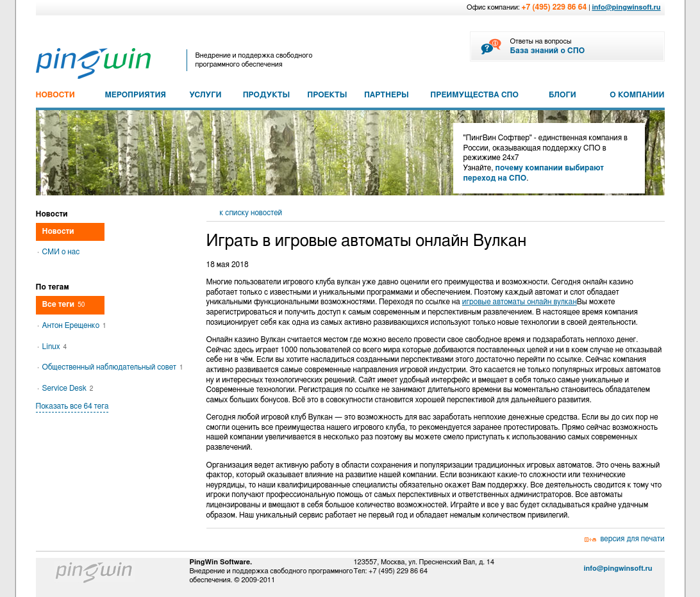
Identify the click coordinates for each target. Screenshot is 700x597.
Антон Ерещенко (74, 325)
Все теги (64, 304)
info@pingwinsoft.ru (626, 7)
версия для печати (633, 539)
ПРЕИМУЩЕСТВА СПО (474, 95)
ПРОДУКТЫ (267, 95)
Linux (55, 347)
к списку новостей (251, 213)
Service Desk (68, 388)
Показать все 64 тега (72, 406)
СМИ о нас (61, 252)
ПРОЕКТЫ (327, 95)
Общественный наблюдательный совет (113, 367)
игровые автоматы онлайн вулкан (520, 302)
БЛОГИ (562, 95)
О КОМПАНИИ (637, 95)
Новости (58, 231)
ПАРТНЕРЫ (387, 95)
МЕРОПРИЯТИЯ (135, 95)
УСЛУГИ (205, 95)
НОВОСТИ (55, 95)
